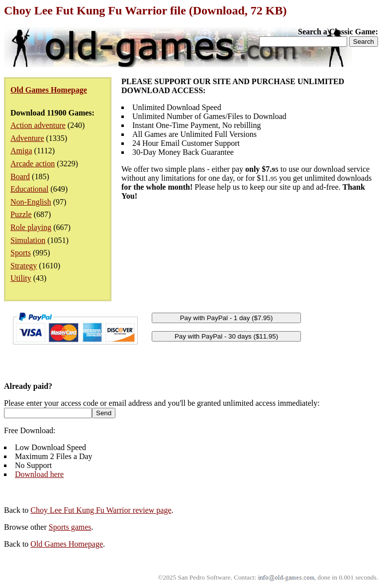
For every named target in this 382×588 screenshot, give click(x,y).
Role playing (31, 227)
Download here (39, 474)
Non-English (31, 202)
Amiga (21, 151)
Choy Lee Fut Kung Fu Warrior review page (101, 510)
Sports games (70, 527)
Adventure (27, 138)
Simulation (28, 240)
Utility (21, 278)
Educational (29, 189)
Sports (21, 253)
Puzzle (21, 214)
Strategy (24, 266)
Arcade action (33, 164)
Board (20, 176)
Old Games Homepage (67, 544)
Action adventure (38, 125)
